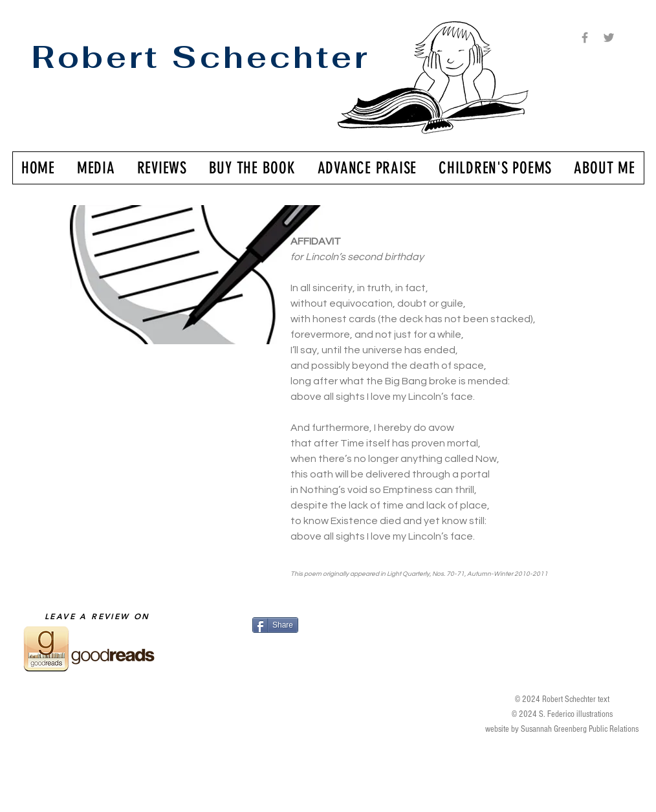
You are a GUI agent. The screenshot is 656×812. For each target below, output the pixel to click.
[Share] (275, 625)
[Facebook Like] (332, 649)
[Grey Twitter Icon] (609, 38)
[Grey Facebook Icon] (585, 38)
